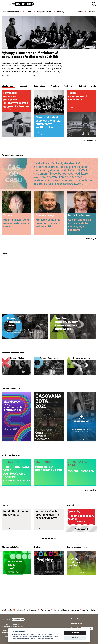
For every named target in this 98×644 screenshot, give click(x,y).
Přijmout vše (75, 633)
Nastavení (75, 638)
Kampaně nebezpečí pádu (13, 362)
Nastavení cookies (7, 637)
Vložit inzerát (81, 547)
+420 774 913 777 (7, 631)
